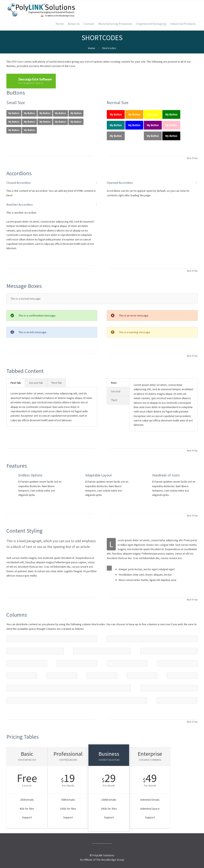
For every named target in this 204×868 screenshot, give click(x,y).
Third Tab (56, 383)
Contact (89, 24)
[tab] (16, 383)
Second (116, 391)
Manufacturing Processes (115, 24)
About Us (74, 24)
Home (60, 24)
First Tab (16, 383)
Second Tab (36, 383)
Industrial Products (183, 24)
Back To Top (192, 158)
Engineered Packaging (151, 24)
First (114, 383)
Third (114, 400)
